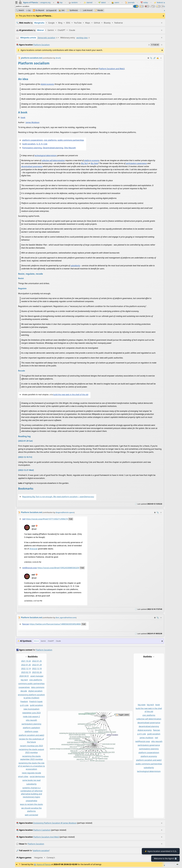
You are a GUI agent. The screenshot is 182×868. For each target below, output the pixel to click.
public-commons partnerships (71, 140)
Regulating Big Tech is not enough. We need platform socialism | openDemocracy (58, 497)
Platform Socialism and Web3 (112, 69)
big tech (24, 680)
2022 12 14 (26, 669)
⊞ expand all (51, 10)
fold (71, 519)
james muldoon (147, 738)
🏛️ (35, 864)
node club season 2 (31, 717)
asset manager (37, 676)
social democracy (37, 777)
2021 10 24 (26, 661)
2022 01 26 (26, 665)
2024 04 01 (24, 676)
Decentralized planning (53, 148)
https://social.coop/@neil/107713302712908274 (47, 519)
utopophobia (31, 801)
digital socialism (35, 691)
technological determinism (46, 155)
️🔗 (154, 58)
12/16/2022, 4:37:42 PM (33, 601)
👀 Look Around (86, 10)
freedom (24, 701)
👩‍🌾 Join (62, 10)
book (23, 117)
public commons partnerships (149, 764)
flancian (26, 624)
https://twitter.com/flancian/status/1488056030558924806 (55, 624)
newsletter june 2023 (31, 713)
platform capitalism (31, 728)
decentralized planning (149, 726)
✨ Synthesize (72, 10)
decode (24, 691)
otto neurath (31, 720)
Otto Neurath (70, 148)
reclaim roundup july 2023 (31, 746)
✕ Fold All (155, 45)
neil (24, 519)
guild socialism (36, 705)
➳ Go (28, 10)
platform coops (31, 731)
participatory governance (136, 163)
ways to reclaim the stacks (31, 804)
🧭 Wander (99, 10)
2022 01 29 (37, 665)
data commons (38, 687)
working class (82, 38)
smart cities (23, 777)
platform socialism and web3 (31, 735)
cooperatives (24, 687)
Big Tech (85, 163)
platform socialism (36, 844)
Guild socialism (29, 144)
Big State (94, 163)
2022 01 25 (37, 661)
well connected (31, 815)
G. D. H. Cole (42, 144)
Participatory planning (32, 148)
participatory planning (31, 724)
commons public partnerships (31, 684)
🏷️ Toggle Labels (122, 715)
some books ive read (31, 780)
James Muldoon (33, 122)
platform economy (92, 160)
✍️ (158, 58)
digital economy (47, 84)
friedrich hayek (36, 701)
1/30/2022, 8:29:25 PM (33, 562)
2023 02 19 (26, 672)
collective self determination (149, 719)
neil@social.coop (30, 568)
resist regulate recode (31, 773)
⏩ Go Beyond (38, 10)
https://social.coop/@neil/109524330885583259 (58, 568)
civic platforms (50, 140)
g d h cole (24, 705)
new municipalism (31, 709)
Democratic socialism (46, 38)
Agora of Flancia (44, 864)
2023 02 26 (37, 672)
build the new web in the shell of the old (71, 395)
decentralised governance (32, 166)
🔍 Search (20, 10)
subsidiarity (75, 266)
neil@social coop (143, 741)
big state (142, 705)
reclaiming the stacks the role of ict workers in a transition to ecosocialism (31, 766)
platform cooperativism (33, 140)
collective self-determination (53, 160)
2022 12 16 (37, 669)
